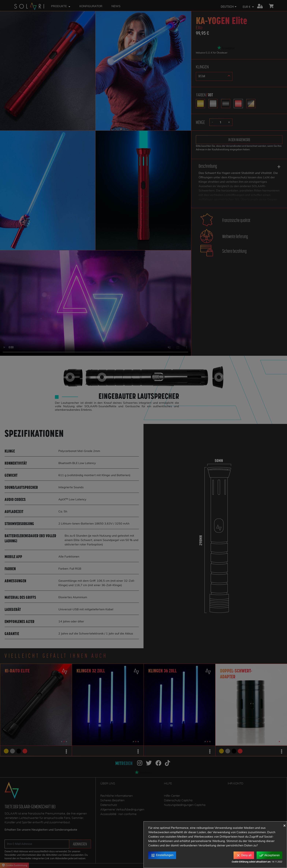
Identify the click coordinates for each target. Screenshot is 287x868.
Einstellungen (162, 855)
